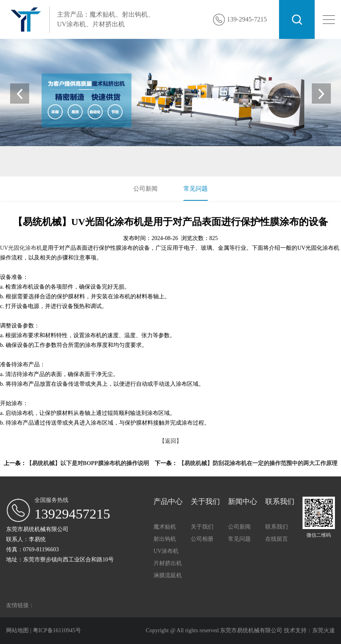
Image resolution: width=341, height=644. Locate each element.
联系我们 (277, 527)
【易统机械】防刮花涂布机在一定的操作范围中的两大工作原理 (258, 463)
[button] (321, 94)
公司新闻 (145, 189)
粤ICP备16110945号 (57, 630)
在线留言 (277, 539)
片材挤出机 (141, 165)
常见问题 (196, 189)
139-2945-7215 (247, 19)
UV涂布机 (110, 165)
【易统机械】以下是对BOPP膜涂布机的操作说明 (88, 463)
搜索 (297, 19)
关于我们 (202, 527)
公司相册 (202, 539)
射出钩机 (82, 165)
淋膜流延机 (168, 575)
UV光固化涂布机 (21, 248)
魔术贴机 (55, 165)
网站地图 (18, 630)
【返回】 (170, 441)
